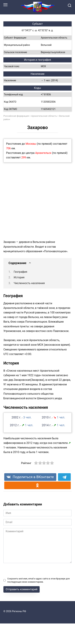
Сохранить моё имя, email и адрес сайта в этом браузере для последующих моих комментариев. (38, 580)
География (20, 272)
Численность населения (29, 283)
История (19, 277)
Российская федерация (16, 116)
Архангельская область (44, 116)
